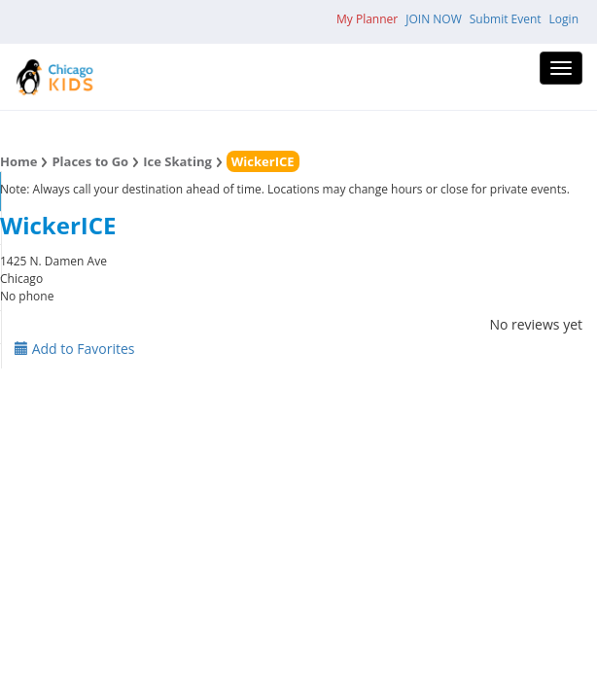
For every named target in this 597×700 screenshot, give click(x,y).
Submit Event (506, 19)
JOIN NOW (434, 19)
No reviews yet (536, 324)
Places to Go (90, 161)
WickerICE (263, 161)
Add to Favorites (75, 349)
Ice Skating (177, 161)
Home (18, 161)
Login (564, 19)
